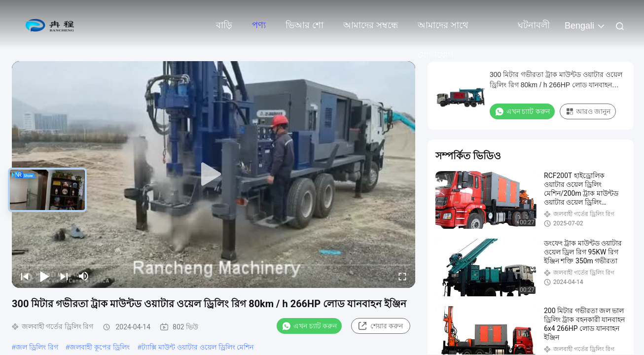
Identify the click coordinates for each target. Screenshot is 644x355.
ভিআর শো (304, 25)
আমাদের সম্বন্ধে (371, 25)
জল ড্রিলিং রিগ (37, 347)
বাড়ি (224, 25)
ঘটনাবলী (534, 25)
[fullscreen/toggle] (402, 276)
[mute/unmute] (84, 276)
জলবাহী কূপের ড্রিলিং (100, 347)
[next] (64, 276)
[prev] (25, 276)
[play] (214, 175)
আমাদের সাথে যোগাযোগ (443, 30)
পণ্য (259, 25)
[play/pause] (44, 276)
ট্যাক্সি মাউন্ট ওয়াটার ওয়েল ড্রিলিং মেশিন (197, 347)
